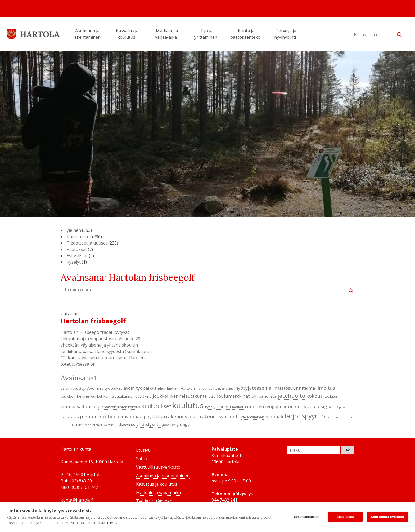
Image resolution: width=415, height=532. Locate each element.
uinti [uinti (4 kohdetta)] (80, 425)
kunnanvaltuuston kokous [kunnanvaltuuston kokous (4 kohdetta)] (119, 407)
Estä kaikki (345, 517)
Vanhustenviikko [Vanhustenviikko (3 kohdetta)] (96, 425)
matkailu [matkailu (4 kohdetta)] (239, 407)
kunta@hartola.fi (77, 500)
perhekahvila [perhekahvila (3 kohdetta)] (70, 417)
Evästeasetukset (307, 517)
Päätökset (77, 249)
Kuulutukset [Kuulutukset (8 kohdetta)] (156, 406)
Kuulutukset (79, 237)
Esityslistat (77, 256)
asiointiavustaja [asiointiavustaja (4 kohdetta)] (73, 388)
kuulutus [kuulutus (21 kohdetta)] (188, 405)
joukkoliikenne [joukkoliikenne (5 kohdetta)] (75, 396)
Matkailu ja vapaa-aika (167, 34)
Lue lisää (114, 523)
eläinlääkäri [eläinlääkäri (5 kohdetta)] (168, 388)
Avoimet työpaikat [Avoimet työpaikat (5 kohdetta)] (105, 388)
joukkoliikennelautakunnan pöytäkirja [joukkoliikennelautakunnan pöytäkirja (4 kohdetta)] (121, 396)
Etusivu (143, 450)
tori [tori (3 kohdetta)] (351, 417)
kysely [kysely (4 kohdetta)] (210, 407)
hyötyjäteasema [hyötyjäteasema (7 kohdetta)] (253, 388)
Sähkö (142, 459)
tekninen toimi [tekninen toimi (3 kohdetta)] (337, 417)
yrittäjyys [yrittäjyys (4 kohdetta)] (184, 425)
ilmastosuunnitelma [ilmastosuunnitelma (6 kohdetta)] (294, 388)
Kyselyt (74, 262)
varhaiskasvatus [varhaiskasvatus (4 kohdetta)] (121, 425)
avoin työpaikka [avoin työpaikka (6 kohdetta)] (140, 388)
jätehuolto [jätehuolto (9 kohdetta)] (291, 396)
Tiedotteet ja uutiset (87, 243)
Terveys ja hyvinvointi (286, 34)
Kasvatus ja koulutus (127, 34)
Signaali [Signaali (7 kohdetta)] (274, 416)
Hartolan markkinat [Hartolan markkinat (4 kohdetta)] (196, 388)
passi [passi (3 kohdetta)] (342, 407)
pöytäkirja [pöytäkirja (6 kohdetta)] (154, 417)
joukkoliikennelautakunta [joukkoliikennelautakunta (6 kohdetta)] (180, 396)
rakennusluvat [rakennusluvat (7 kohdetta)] (182, 416)
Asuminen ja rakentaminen (87, 34)
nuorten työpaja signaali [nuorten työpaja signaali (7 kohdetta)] (310, 406)
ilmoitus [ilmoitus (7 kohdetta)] (326, 388)
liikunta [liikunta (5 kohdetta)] (224, 407)
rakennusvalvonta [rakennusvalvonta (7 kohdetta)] (220, 416)
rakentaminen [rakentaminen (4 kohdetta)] (253, 417)
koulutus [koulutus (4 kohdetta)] (331, 396)
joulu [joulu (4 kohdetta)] (212, 396)
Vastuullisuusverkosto (158, 467)
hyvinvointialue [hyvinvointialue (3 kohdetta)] (223, 389)
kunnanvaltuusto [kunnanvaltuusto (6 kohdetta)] (79, 407)
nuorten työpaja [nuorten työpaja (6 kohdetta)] (264, 407)
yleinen (74, 230)
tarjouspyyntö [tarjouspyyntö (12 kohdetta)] (305, 416)
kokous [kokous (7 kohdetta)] (314, 396)
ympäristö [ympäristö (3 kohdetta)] (169, 425)
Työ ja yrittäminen (207, 34)
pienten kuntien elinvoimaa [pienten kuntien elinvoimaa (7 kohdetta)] (111, 416)
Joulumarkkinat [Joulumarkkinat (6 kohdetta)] (233, 396)
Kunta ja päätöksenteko (246, 34)
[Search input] (374, 34)
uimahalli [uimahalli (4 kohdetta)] (68, 425)
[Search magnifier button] (399, 34)
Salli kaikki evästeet (387, 517)
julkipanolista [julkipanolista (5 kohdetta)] (263, 396)
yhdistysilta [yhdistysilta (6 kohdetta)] (148, 424)
